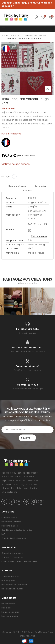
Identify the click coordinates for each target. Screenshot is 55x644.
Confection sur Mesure (12, 553)
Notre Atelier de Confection (14, 585)
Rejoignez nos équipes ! (13, 589)
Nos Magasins (8, 580)
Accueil (5, 36)
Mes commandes (10, 616)
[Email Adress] (27, 430)
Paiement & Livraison (11, 522)
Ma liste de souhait (10, 612)
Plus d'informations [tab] (11, 134)
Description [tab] (41, 186)
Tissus (16, 36)
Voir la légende (39, 236)
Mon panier (7, 608)
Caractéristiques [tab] (17, 186)
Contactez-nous (9, 518)
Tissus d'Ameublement (35, 36)
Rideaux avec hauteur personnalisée (19, 561)
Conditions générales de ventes (17, 530)
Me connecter (8, 604)
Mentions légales (10, 526)
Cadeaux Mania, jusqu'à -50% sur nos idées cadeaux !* (27, 4)
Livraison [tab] (28, 190)
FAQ (3, 534)
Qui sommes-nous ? (11, 576)
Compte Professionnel (12, 557)
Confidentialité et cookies (14, 538)
